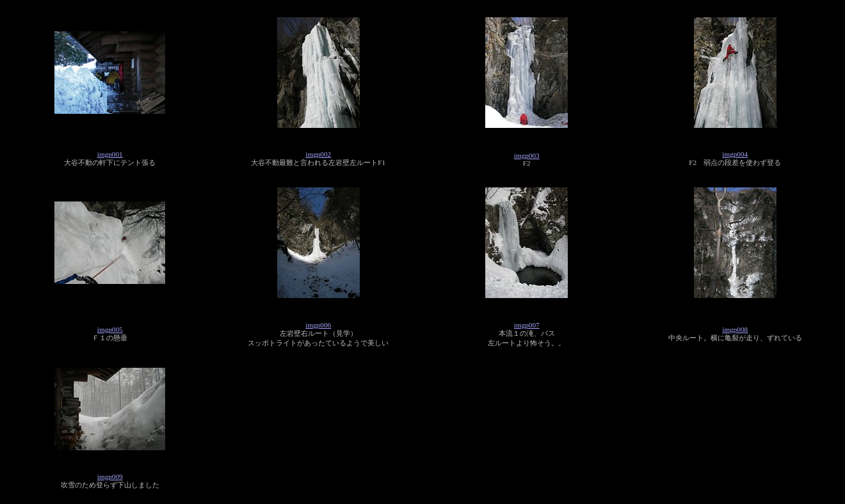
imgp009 (110, 476)
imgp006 (318, 325)
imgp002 (318, 154)
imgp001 (110, 154)
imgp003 (527, 155)
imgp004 (735, 154)
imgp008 (735, 329)
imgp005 (110, 329)
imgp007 (527, 325)
